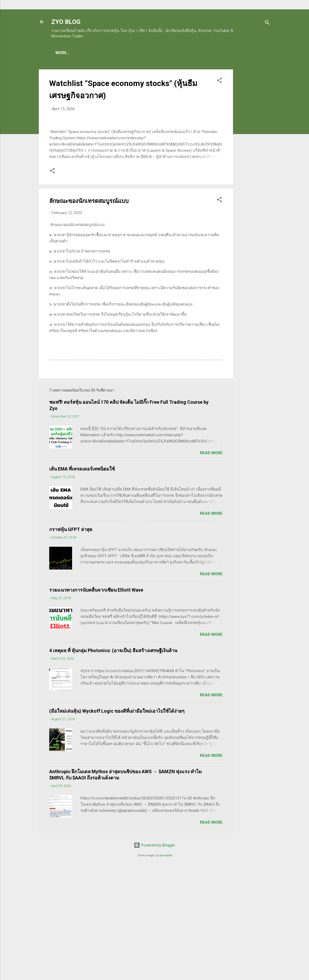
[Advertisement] (254, 148)
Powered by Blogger (154, 956)
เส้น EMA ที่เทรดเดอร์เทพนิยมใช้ (82, 580)
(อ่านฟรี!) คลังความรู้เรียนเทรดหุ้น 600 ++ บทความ (181, 53)
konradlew (166, 966)
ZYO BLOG (66, 22)
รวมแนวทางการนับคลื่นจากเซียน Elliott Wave (96, 701)
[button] (219, 82)
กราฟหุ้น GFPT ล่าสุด (71, 640)
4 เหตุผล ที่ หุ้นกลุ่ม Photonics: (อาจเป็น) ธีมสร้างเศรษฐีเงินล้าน (113, 761)
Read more (211, 564)
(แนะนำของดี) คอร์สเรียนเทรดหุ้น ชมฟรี (95, 53)
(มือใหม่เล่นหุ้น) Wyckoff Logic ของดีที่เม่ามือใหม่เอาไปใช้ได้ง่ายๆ (117, 822)
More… (241, 53)
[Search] (267, 24)
